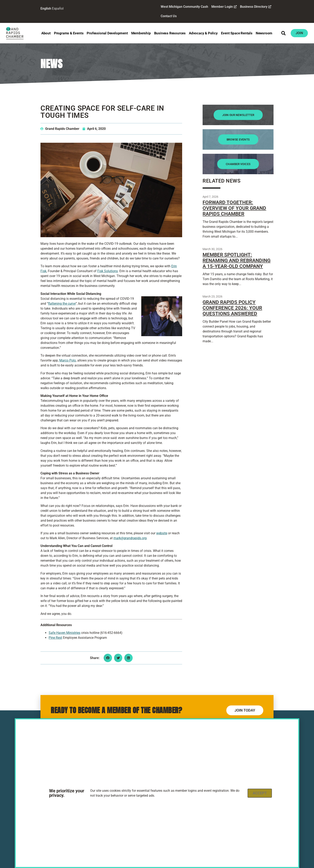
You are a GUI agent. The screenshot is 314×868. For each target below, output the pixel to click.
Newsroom (264, 33)
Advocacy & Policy (203, 33)
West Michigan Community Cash (184, 7)
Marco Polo (68, 360)
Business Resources (170, 33)
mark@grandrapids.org (130, 538)
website (162, 533)
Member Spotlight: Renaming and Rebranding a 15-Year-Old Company (237, 261)
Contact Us (169, 16)
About (46, 33)
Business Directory (256, 7)
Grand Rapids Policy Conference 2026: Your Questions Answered (232, 308)
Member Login (224, 7)
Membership (141, 33)
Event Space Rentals (237, 33)
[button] (284, 33)
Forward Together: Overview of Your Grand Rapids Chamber (234, 208)
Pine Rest (55, 638)
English (46, 8)
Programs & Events (69, 33)
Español (58, 8)
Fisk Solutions (108, 271)
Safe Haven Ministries (64, 633)
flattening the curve (62, 304)
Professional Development (107, 33)
